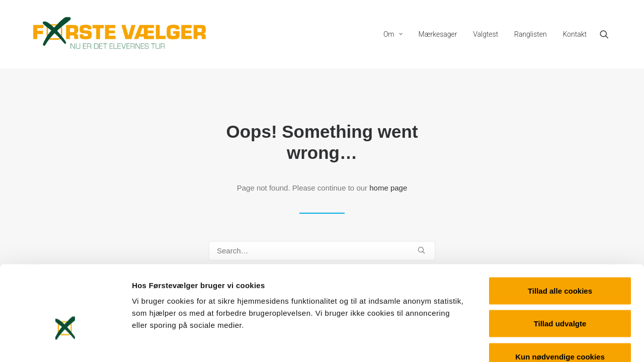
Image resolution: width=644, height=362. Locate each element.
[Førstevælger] (120, 34)
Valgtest (486, 34)
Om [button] (393, 34)
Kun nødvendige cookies (560, 296)
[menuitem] (393, 34)
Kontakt (575, 34)
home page (388, 188)
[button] (609, 34)
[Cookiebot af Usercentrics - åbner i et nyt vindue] (65, 342)
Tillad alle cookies (560, 230)
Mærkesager (438, 34)
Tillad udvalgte (560, 263)
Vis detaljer (523, 342)
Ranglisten (531, 34)
